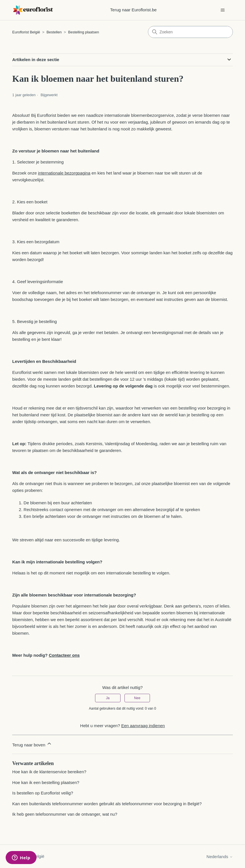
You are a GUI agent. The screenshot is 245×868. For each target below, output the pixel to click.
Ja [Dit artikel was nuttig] (108, 698)
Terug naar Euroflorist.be (133, 10)
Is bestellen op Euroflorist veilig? (43, 793)
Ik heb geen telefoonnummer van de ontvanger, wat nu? (65, 814)
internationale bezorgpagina (64, 173)
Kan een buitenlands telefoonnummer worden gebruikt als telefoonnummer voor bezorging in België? (107, 804)
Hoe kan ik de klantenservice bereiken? (49, 772)
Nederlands (220, 857)
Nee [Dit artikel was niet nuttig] (137, 698)
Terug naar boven (32, 744)
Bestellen (54, 32)
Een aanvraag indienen (143, 726)
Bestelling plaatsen (84, 32)
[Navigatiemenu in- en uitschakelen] (223, 10)
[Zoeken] (190, 32)
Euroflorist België (26, 32)
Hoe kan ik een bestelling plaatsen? (46, 782)
